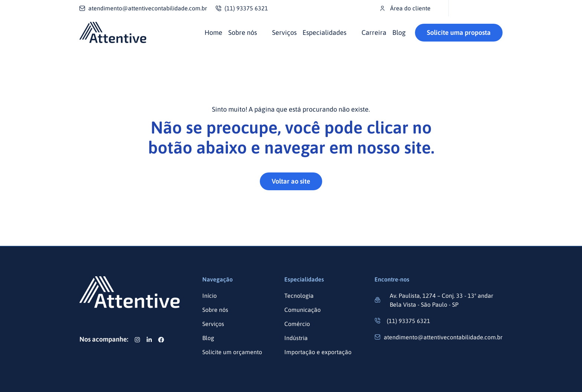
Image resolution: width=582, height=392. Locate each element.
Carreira (374, 32)
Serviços (284, 32)
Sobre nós (243, 32)
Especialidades (324, 32)
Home (213, 32)
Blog (399, 32)
